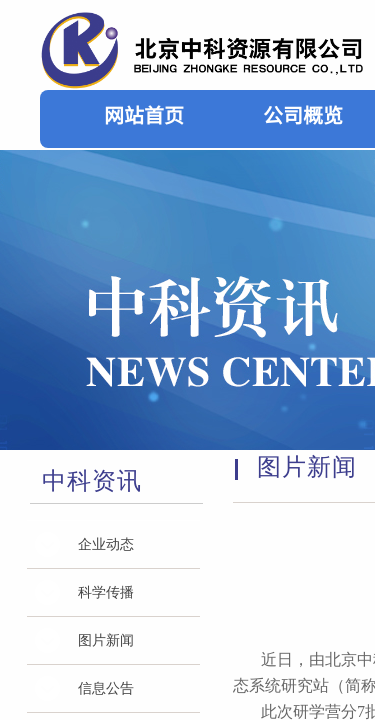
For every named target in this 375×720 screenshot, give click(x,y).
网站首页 (144, 114)
